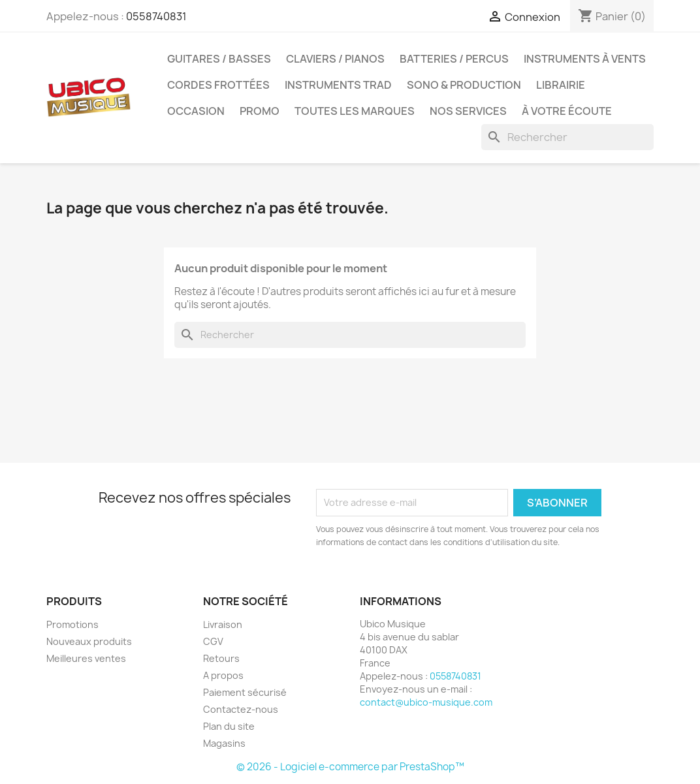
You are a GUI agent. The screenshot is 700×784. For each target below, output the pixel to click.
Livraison (223, 624)
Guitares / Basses (219, 59)
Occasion (196, 111)
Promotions (72, 624)
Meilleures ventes (86, 658)
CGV (213, 641)
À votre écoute (567, 111)
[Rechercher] (567, 137)
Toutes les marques (355, 111)
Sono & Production (464, 85)
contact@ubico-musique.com (426, 702)
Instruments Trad (338, 85)
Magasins (224, 743)
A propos (223, 675)
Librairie (561, 85)
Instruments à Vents (585, 59)
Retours (221, 658)
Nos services (468, 111)
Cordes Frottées (218, 85)
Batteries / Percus (454, 59)
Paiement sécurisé (245, 692)
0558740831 (156, 16)
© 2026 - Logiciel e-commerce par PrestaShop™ (350, 767)
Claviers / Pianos (335, 59)
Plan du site (229, 726)
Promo (260, 111)
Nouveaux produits (89, 641)
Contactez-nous (241, 709)
